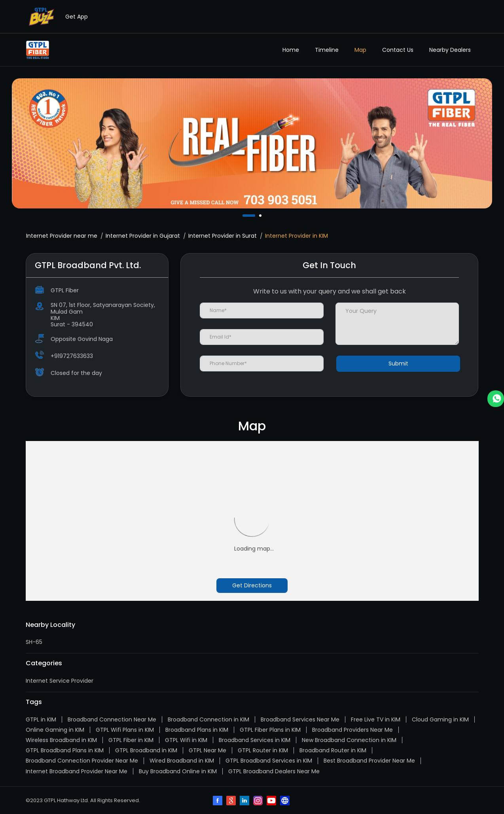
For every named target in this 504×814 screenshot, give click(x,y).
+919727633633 (72, 356)
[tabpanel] (252, 143)
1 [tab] (244, 216)
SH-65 (34, 642)
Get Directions (252, 585)
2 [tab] (261, 216)
